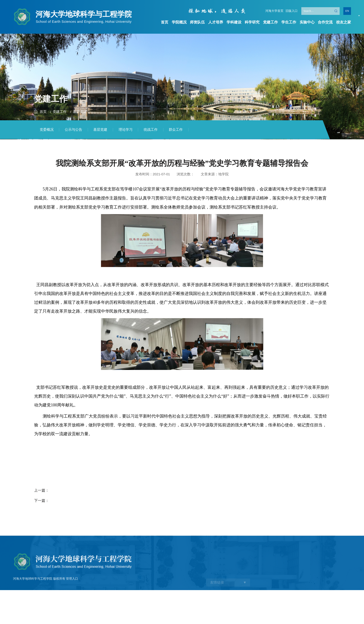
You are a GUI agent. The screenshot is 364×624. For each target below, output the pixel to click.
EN (347, 11)
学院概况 (179, 22)
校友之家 (344, 22)
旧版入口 (292, 11)
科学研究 (252, 22)
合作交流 (325, 22)
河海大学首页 (274, 11)
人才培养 (216, 22)
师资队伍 (197, 22)
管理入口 (72, 600)
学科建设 (234, 22)
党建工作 (270, 22)
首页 (165, 22)
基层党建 (80, 112)
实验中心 (307, 22)
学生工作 (289, 22)
